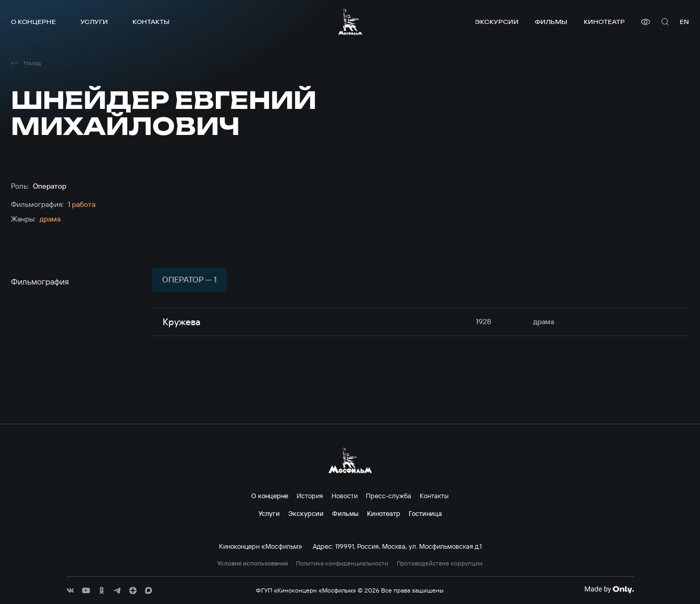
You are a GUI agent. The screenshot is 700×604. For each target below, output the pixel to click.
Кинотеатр (604, 22)
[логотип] (350, 22)
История (310, 496)
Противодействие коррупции (440, 563)
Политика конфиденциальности (342, 563)
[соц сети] (70, 590)
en (684, 22)
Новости (345, 496)
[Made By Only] (609, 589)
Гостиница (425, 513)
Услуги (94, 22)
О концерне (33, 22)
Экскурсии (497, 22)
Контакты (151, 22)
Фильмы (551, 22)
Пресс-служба (389, 496)
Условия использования (253, 563)
